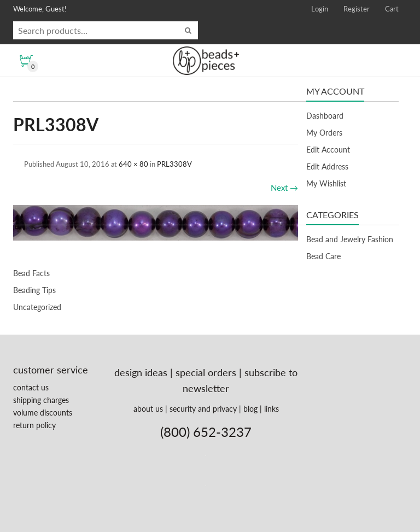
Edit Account (328, 150)
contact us (31, 387)
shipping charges (41, 400)
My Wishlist (326, 183)
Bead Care (323, 256)
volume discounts (43, 413)
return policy (34, 425)
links (272, 409)
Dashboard (325, 116)
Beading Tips (34, 290)
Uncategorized (37, 307)
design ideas (141, 372)
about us (148, 409)
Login (320, 9)
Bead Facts (31, 273)
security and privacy (203, 409)
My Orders (324, 133)
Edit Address (327, 166)
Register (357, 9)
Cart (392, 9)
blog (250, 409)
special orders (206, 372)
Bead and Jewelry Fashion (350, 239)
